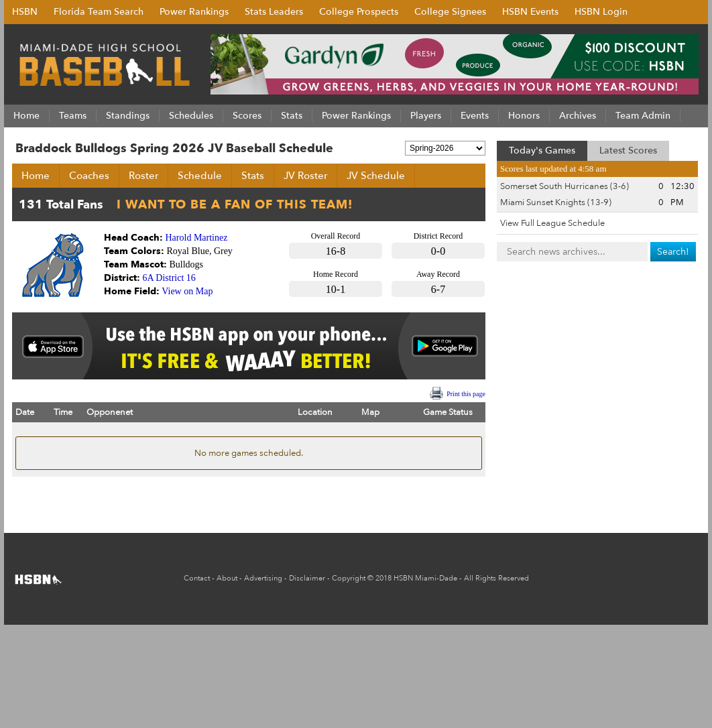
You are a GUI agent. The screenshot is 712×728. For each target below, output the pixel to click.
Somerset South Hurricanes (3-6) (565, 186)
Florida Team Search (99, 12)
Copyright (349, 578)
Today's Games (542, 150)
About (227, 578)
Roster (143, 176)
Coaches (89, 176)
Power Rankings (194, 12)
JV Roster (305, 176)
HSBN (25, 12)
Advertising (263, 578)
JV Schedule (376, 176)
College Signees (450, 12)
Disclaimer (307, 578)
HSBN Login (601, 12)
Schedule (200, 176)
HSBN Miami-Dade (425, 578)
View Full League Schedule (552, 223)
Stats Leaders (274, 12)
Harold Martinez (197, 238)
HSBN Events (530, 12)
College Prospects (359, 12)
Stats (253, 176)
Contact (197, 578)
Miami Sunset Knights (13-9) (556, 202)
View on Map (187, 291)
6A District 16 (169, 278)
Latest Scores (628, 150)
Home (36, 176)
